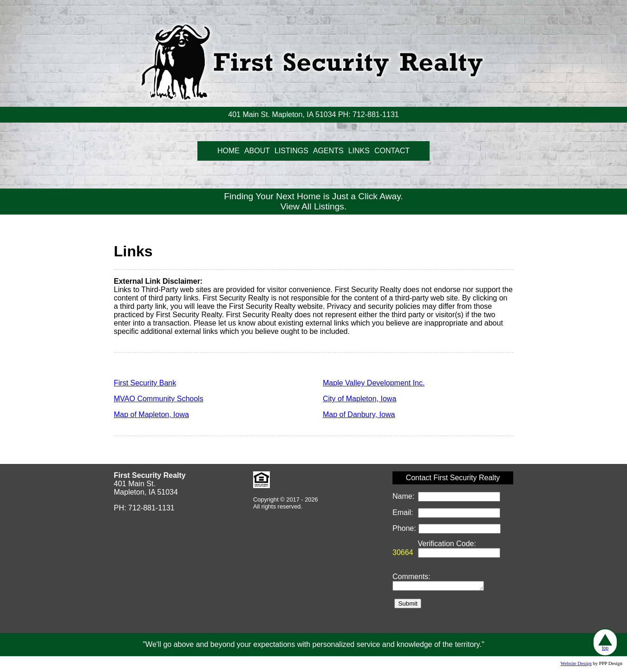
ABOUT (257, 151)
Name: (405, 496)
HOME (229, 151)
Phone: (405, 528)
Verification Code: (447, 544)
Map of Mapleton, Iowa (151, 414)
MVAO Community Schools (159, 399)
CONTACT (392, 151)
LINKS (359, 151)
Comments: (411, 577)
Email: (404, 512)
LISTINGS (291, 151)
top (605, 642)
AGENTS (328, 151)
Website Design (576, 665)
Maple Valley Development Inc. (374, 383)
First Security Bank (145, 383)
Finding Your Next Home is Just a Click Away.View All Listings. (313, 201)
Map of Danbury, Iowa (359, 414)
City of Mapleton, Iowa (359, 399)
